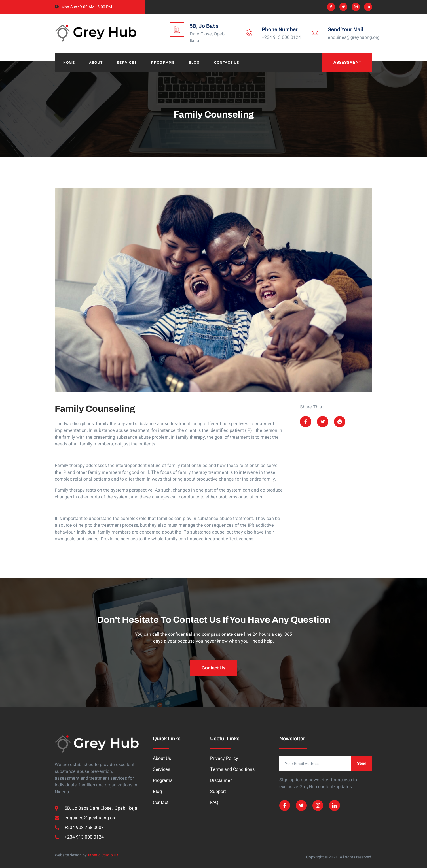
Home (69, 63)
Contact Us (227, 63)
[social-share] (306, 422)
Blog (195, 63)
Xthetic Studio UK (103, 855)
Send (362, 763)
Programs (163, 63)
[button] (214, 668)
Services (127, 63)
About (96, 63)
